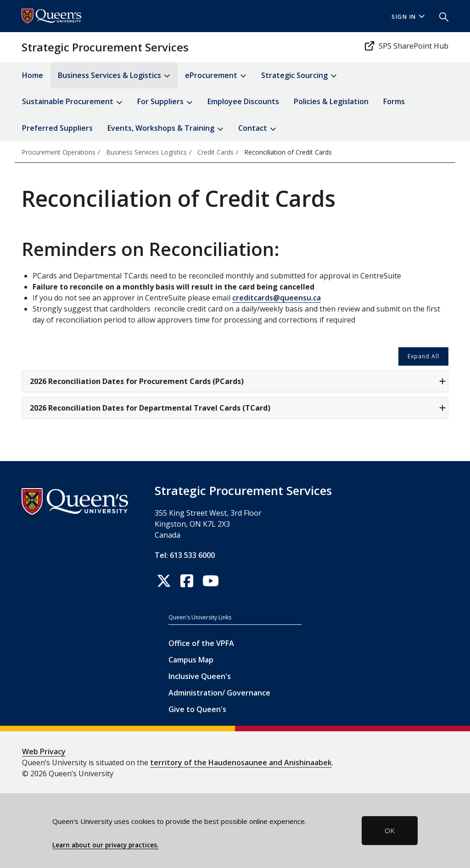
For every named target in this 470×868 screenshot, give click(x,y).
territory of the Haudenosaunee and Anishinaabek (241, 762)
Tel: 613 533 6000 (185, 555)
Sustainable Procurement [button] (72, 102)
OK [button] (390, 830)
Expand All (423, 356)
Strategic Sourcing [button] (299, 76)
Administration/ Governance (219, 693)
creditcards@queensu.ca (277, 298)
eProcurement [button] (216, 76)
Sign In (408, 17)
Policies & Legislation (331, 101)
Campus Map (191, 660)
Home (33, 75)
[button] (440, 16)
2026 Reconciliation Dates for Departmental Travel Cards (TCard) (238, 408)
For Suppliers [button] (165, 102)
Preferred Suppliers (57, 128)
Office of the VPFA (201, 643)
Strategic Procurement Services (105, 47)
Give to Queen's (197, 709)
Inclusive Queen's (200, 676)
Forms (394, 101)
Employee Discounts (243, 101)
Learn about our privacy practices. (105, 845)
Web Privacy (44, 751)
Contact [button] (257, 129)
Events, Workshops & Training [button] (165, 129)
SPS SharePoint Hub (406, 46)
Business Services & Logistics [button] (114, 76)
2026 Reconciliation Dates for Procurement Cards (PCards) (238, 381)
